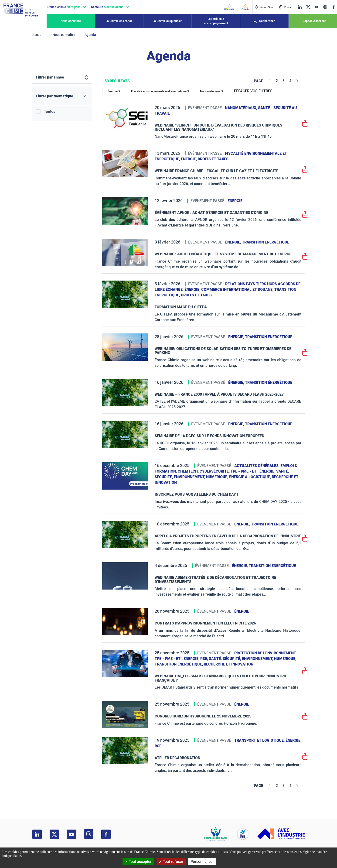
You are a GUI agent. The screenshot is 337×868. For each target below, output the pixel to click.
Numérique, (218, 477)
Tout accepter (138, 862)
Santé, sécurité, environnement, (242, 659)
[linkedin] (300, 7)
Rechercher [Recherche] (267, 21)
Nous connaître (71, 21)
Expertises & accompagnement (216, 21)
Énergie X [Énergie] (114, 91)
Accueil (38, 35)
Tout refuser (171, 862)
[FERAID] (245, 7)
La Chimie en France (119, 21)
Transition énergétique (266, 242)
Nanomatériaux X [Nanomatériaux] (212, 91)
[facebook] (334, 7)
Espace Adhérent (314, 21)
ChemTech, (189, 471)
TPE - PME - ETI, (245, 471)
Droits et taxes (213, 159)
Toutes (50, 112)
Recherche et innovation (229, 664)
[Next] (298, 81)
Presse (285, 7)
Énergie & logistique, (250, 477)
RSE (158, 746)
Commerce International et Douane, (238, 290)
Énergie (235, 201)
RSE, (205, 659)
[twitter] (308, 7)
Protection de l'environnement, (265, 653)
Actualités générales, (257, 466)
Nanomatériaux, (242, 108)
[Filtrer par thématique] (62, 96)
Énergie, (189, 159)
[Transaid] (229, 7)
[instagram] (325, 7)
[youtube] (317, 7)
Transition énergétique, (179, 664)
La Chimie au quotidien (167, 21)
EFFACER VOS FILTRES (253, 91)
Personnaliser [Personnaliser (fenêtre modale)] (202, 862)
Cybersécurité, (215, 471)
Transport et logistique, (260, 740)
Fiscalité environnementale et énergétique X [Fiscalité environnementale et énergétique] (160, 91)
